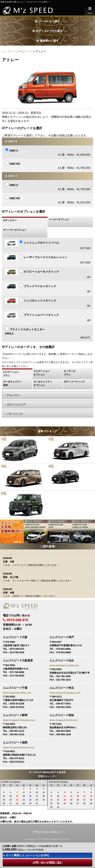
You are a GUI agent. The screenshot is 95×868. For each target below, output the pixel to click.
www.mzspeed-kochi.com (64, 720)
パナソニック (13, 414)
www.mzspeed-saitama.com (65, 693)
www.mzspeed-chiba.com (17, 693)
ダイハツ (27, 51)
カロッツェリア (15, 405)
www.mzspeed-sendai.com (64, 665)
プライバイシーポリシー (47, 832)
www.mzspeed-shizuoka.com (19, 720)
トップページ (10, 51)
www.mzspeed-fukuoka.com (18, 748)
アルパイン (12, 395)
